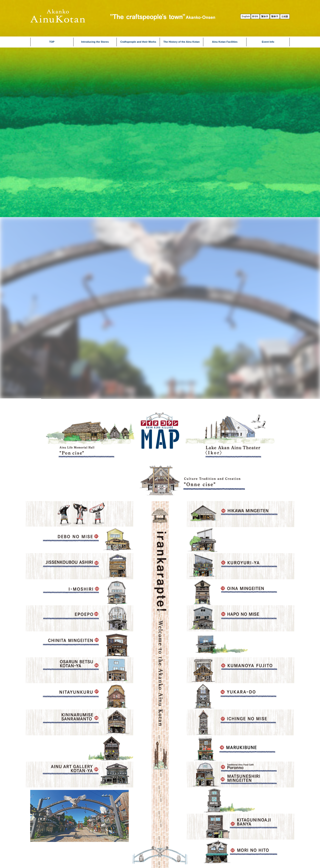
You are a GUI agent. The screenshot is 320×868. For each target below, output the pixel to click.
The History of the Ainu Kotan (181, 42)
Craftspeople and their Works (138, 42)
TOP (52, 42)
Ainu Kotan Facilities (225, 42)
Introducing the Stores (95, 42)
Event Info (268, 42)
